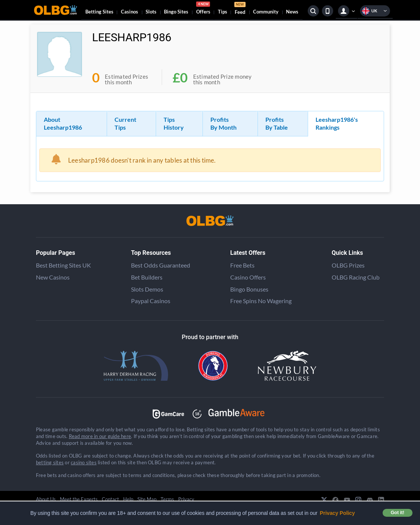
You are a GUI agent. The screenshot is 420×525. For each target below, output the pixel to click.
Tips (223, 12)
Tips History (174, 123)
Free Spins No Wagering (261, 301)
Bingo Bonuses (249, 289)
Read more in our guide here (100, 436)
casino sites (84, 462)
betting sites (50, 462)
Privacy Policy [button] (337, 513)
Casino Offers (248, 277)
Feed (240, 9)
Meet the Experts (79, 499)
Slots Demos (147, 289)
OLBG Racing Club (356, 277)
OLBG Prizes (348, 265)
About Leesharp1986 (63, 123)
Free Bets (242, 265)
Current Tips (125, 123)
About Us (46, 499)
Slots (151, 12)
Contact (110, 499)
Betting (99, 12)
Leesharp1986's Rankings (337, 123)
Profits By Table (277, 123)
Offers (203, 9)
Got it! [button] (398, 513)
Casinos (130, 12)
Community (266, 12)
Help (128, 499)
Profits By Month (223, 123)
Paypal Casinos (151, 301)
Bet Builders (147, 277)
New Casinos (53, 277)
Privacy (186, 499)
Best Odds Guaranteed (161, 265)
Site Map (147, 499)
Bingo (176, 12)
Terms (167, 499)
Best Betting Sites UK (63, 265)
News (292, 12)
